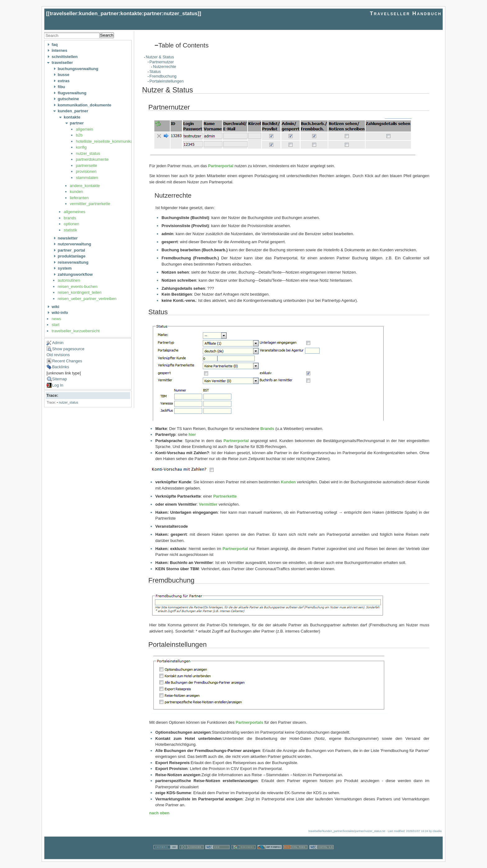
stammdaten (87, 178)
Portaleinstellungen (167, 81)
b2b (79, 135)
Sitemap (60, 379)
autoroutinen (69, 280)
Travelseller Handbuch (406, 13)
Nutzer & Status (160, 57)
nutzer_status (88, 153)
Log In (58, 385)
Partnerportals (250, 722)
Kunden (288, 482)
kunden (77, 192)
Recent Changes (67, 361)
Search (107, 35)
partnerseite (86, 166)
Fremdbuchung (163, 76)
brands (70, 218)
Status (155, 72)
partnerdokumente (92, 159)
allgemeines (74, 212)
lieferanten (79, 198)
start (55, 325)
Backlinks (61, 367)
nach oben (159, 813)
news (56, 319)
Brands (267, 429)
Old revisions (58, 355)
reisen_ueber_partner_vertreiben (87, 299)
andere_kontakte (85, 186)
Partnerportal (221, 166)
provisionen (86, 171)
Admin (58, 343)
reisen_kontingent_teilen (80, 292)
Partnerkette (225, 496)
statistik (70, 230)
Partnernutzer (162, 62)
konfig (81, 147)
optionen (71, 224)
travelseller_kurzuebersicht (76, 331)
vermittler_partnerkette (90, 204)
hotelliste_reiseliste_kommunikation (108, 141)
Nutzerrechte (165, 67)
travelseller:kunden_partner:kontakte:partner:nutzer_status (123, 13)
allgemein (84, 129)
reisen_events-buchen (78, 286)
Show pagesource (68, 349)
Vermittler (208, 504)
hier (192, 434)
